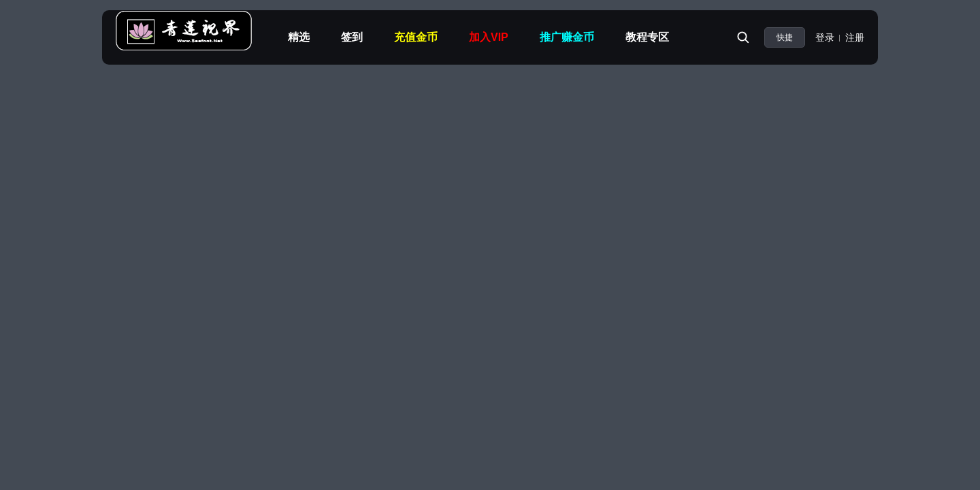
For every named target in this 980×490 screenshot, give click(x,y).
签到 (352, 37)
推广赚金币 (567, 37)
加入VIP (489, 37)
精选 (299, 37)
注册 (855, 37)
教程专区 (647, 37)
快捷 (785, 37)
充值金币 (416, 37)
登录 (825, 37)
